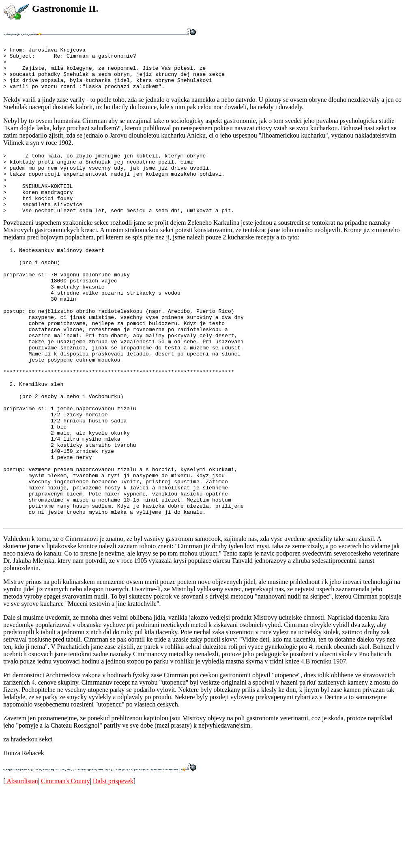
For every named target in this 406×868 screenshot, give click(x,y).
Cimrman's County (66, 858)
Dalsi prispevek (113, 858)
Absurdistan (21, 858)
